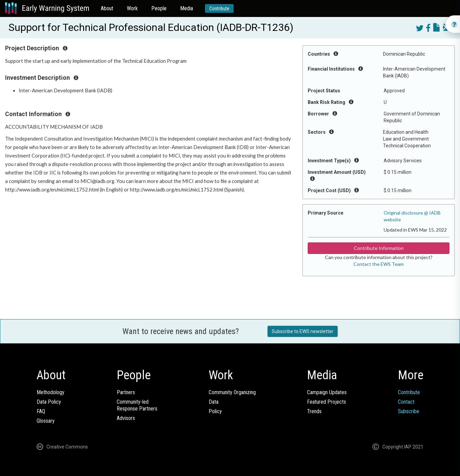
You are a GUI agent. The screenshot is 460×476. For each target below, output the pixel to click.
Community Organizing (232, 392)
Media (187, 8)
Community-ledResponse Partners (137, 405)
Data (214, 402)
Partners (126, 392)
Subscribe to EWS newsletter (303, 331)
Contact (406, 402)
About (107, 8)
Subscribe (409, 411)
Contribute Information (379, 248)
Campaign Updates (327, 392)
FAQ (41, 411)
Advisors (126, 418)
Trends (314, 411)
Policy (215, 411)
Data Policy (49, 402)
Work (132, 8)
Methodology (51, 392)
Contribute (219, 8)
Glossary (46, 421)
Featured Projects (327, 402)
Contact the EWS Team (379, 264)
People (159, 8)
